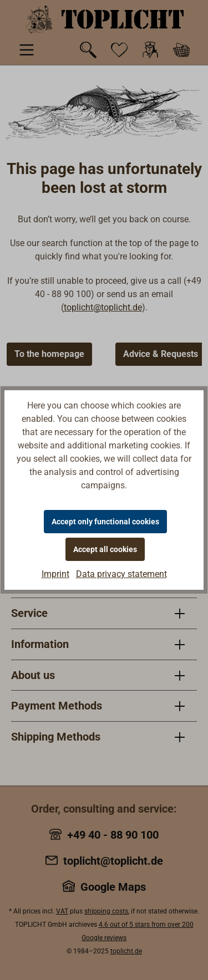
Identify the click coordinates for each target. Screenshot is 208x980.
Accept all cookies (105, 549)
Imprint (55, 574)
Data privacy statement (121, 574)
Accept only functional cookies (105, 522)
